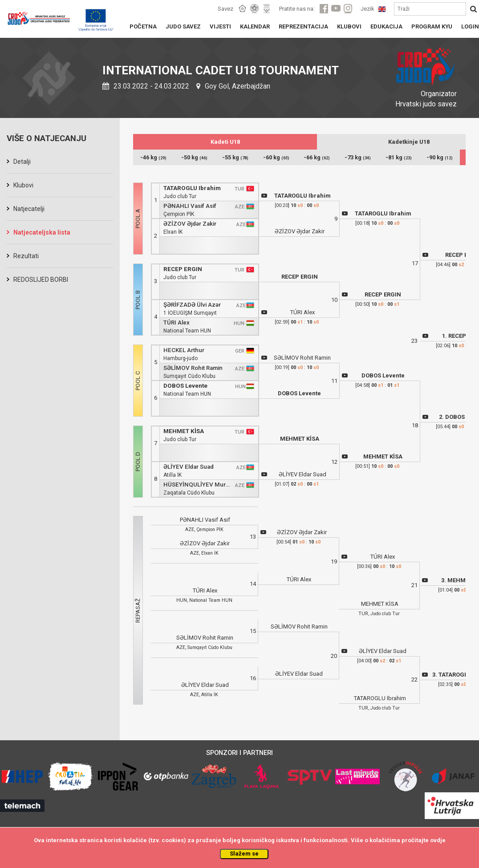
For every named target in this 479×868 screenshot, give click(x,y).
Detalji (22, 162)
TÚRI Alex (177, 322)
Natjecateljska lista (42, 232)
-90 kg (440, 157)
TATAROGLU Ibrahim (192, 188)
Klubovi (23, 185)
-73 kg (358, 157)
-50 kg (194, 157)
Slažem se (244, 854)
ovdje (438, 840)
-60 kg (276, 157)
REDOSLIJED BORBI (41, 280)
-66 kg (317, 157)
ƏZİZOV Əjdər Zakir (190, 224)
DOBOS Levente (185, 386)
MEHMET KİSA (184, 431)
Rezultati (26, 256)
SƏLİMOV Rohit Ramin (193, 368)
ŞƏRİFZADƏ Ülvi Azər (192, 305)
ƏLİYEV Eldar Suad (189, 467)
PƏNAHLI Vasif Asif (190, 206)
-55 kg (235, 157)
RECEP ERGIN (183, 269)
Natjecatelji (29, 209)
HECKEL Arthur (184, 350)
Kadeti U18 (225, 142)
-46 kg (153, 157)
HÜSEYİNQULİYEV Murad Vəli (197, 485)
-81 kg (399, 157)
